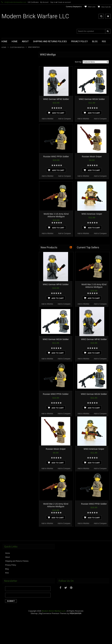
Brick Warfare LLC (35, 16)
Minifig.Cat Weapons (11, 91)
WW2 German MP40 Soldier (56, 99)
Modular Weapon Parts (12, 76)
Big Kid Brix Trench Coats (13, 126)
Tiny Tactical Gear (10, 135)
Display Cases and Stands (13, 66)
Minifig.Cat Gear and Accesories (16, 111)
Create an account (64, 2)
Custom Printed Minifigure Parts (16, 81)
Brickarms (7, 61)
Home (4, 47)
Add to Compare (65, 119)
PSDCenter (76, 613)
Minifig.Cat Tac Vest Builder (14, 101)
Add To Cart (56, 113)
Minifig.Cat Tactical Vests (13, 96)
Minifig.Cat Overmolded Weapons (16, 116)
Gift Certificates (33, 2)
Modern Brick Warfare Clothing (15, 145)
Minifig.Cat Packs (10, 121)
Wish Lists (92, 7)
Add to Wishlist (47, 119)
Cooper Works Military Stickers (15, 131)
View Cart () (106, 7)
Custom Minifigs (17, 47)
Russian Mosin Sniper (92, 157)
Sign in (53, 2)
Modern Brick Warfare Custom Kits (17, 71)
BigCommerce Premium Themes (53, 613)
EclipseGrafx (8, 140)
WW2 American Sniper (92, 214)
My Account (44, 2)
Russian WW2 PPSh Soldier (56, 157)
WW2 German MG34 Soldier (92, 99)
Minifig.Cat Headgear (11, 106)
